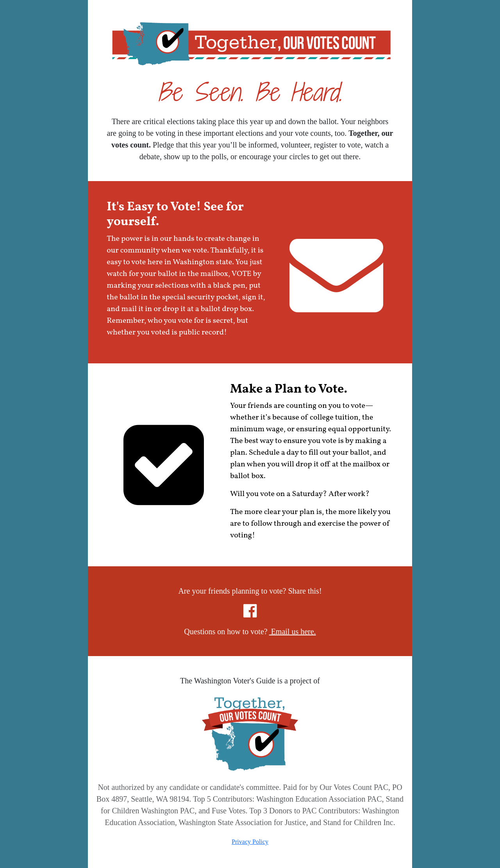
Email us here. (293, 631)
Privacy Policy (250, 842)
